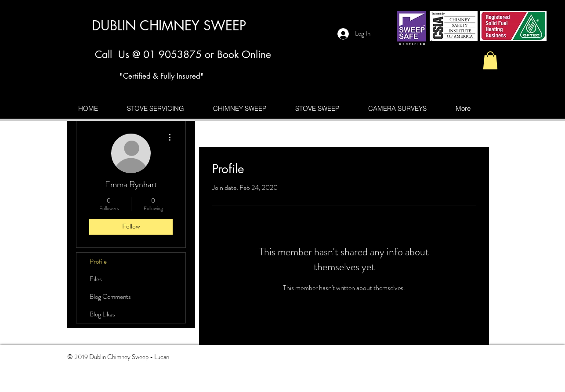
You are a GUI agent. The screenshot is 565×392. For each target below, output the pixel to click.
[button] (490, 60)
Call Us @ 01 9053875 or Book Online (183, 54)
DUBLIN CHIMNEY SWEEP (169, 25)
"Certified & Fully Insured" (162, 76)
